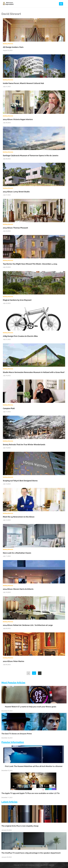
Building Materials (8, 44)
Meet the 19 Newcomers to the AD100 (19, 517)
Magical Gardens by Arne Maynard (17, 300)
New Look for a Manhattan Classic (17, 553)
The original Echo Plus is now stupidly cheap (20, 826)
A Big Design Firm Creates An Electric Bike (20, 336)
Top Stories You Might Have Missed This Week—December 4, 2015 (30, 264)
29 (34, 673)
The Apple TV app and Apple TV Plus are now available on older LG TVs (31, 793)
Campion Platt (9, 408)
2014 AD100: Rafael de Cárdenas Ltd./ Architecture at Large (28, 625)
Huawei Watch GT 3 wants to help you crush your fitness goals (29, 707)
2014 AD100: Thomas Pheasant (15, 228)
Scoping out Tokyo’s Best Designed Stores (20, 481)
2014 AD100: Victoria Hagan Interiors (18, 119)
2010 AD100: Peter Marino (14, 661)
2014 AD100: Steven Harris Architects (18, 589)
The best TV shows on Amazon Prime (17, 734)
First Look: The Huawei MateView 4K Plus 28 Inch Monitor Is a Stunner (32, 766)
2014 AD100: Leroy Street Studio (16, 192)
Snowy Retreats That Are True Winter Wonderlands (24, 445)
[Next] (40, 673)
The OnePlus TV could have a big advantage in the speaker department (31, 853)
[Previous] (28, 673)
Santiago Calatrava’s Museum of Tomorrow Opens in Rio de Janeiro (31, 156)
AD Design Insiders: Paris (13, 47)
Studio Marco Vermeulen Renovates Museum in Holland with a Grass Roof (34, 372)
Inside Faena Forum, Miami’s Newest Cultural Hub (23, 83)
